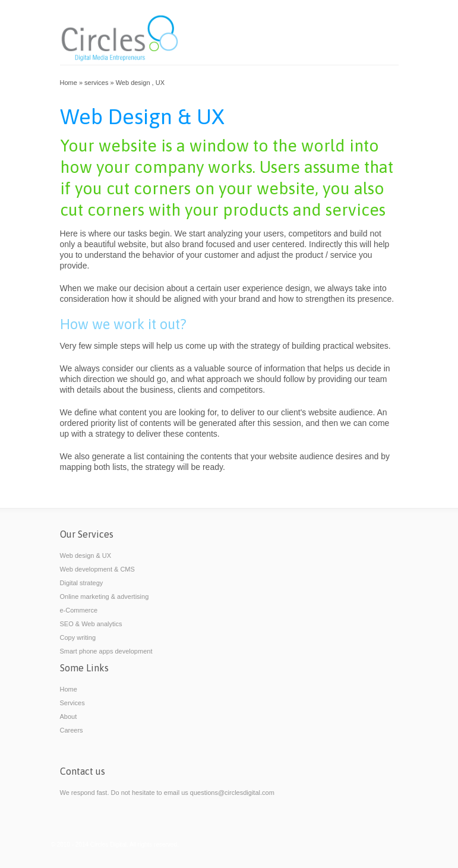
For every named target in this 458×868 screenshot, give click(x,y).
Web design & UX (86, 555)
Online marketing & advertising (105, 596)
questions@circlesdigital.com (232, 793)
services (96, 83)
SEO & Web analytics (91, 624)
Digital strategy (82, 583)
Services (72, 703)
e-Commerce (79, 610)
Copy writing (78, 637)
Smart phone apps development (106, 651)
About (69, 717)
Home (69, 83)
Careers (72, 730)
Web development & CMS (97, 569)
